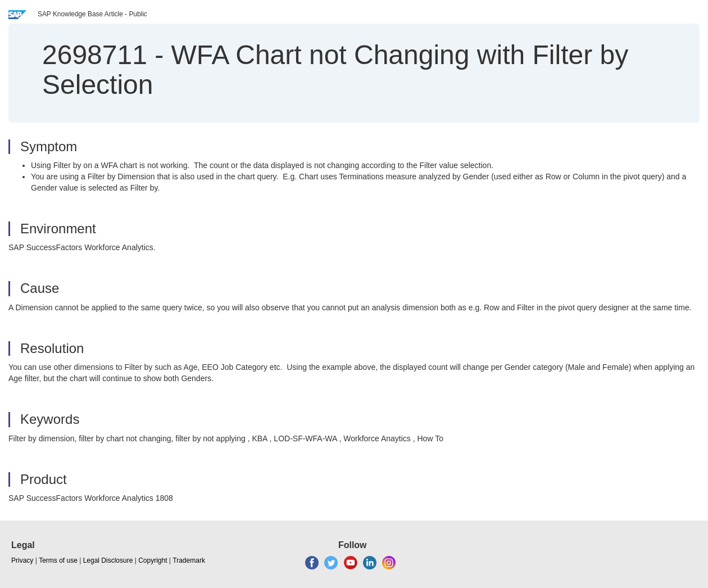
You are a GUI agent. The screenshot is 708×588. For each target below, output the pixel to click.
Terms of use (58, 560)
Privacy (22, 560)
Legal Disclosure (108, 560)
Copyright (153, 560)
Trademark (189, 560)
